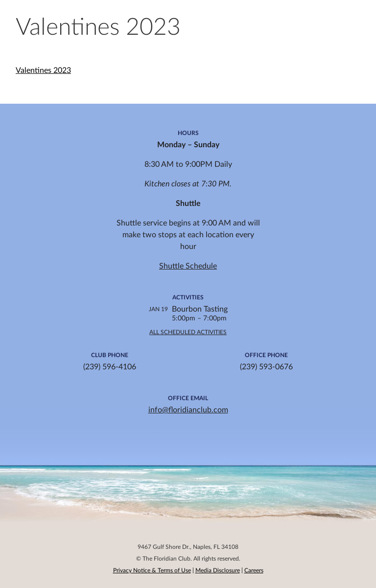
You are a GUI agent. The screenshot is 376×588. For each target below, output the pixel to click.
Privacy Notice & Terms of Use (152, 570)
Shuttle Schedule (188, 266)
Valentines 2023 (43, 70)
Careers (254, 570)
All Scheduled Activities (188, 332)
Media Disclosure (218, 570)
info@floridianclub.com (188, 410)
